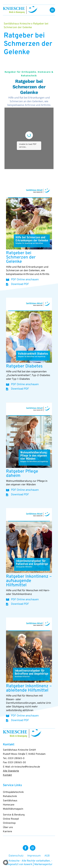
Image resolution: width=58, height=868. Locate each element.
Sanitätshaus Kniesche (17, 24)
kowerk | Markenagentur (38, 864)
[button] (6, 862)
